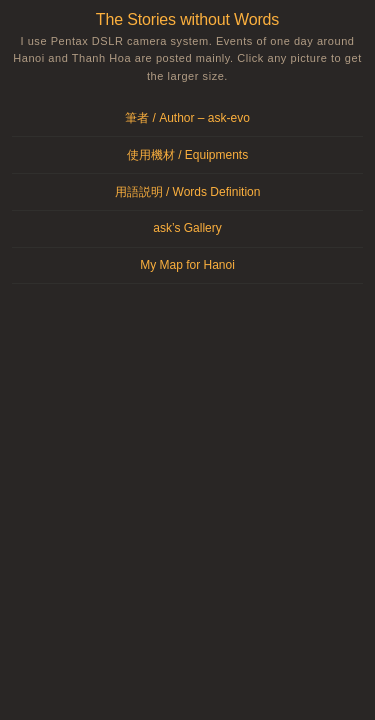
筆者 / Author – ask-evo (187, 118)
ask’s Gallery (187, 228)
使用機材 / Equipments (187, 155)
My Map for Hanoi (187, 265)
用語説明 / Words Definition (188, 192)
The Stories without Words (187, 19)
